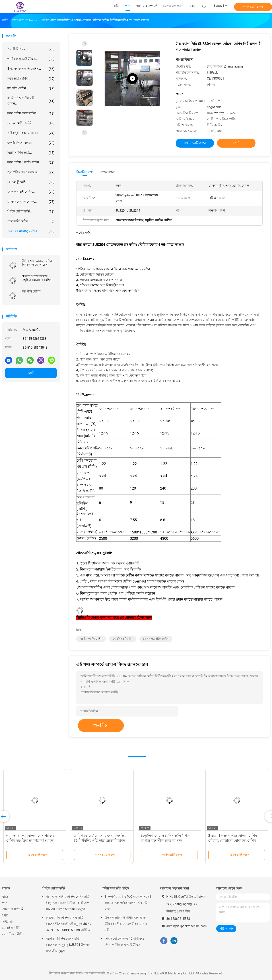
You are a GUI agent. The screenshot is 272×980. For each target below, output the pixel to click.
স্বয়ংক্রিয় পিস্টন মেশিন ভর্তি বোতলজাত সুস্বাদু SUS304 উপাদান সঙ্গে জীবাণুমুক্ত (68, 945)
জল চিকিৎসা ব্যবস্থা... (31, 143)
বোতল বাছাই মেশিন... (31, 192)
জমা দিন (101, 725)
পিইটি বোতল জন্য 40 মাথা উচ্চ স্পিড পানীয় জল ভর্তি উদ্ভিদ (125, 942)
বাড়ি (5, 897)
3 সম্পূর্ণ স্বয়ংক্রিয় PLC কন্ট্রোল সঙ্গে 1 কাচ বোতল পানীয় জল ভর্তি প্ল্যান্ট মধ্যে (128, 903)
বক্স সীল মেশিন (31, 291)
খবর (5, 915)
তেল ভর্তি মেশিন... (31, 221)
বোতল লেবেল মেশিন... (31, 202)
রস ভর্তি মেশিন (31, 89)
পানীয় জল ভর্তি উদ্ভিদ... (31, 59)
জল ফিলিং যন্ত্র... (31, 49)
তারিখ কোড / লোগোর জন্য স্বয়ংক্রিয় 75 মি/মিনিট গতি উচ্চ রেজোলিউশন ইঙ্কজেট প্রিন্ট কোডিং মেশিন (100, 841)
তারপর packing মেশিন (31, 231)
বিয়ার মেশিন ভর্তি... (31, 153)
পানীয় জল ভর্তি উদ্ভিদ (115, 888)
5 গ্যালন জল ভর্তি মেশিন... (31, 69)
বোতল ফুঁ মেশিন (31, 182)
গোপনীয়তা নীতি (13, 934)
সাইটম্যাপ (8, 922)
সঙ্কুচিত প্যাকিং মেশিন (91, 639)
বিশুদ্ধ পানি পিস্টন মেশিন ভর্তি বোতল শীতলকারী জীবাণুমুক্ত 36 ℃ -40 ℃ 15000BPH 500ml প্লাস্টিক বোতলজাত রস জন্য (68, 924)
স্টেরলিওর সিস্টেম (123, 639)
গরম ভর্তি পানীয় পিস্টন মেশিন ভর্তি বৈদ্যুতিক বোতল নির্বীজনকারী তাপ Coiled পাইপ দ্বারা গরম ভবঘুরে (68, 903)
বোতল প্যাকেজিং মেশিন (156, 639)
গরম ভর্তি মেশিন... (31, 79)
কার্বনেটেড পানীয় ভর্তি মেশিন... (31, 101)
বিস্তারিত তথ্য (85, 172)
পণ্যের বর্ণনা (107, 172)
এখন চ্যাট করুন (253, 7)
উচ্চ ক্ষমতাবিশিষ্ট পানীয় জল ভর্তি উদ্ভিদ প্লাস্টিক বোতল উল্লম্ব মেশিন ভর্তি (126, 924)
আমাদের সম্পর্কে (13, 909)
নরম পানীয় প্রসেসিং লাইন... (31, 163)
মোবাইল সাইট (11, 928)
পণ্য (5, 903)
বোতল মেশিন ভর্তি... (31, 123)
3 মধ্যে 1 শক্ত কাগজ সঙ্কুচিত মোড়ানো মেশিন (37, 278)
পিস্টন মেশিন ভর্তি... (31, 212)
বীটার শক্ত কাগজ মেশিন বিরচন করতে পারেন (37, 263)
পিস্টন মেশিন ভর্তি (54, 888)
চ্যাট (31, 373)
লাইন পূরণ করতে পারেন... (31, 133)
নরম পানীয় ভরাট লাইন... (31, 113)
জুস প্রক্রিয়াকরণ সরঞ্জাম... (31, 172)
